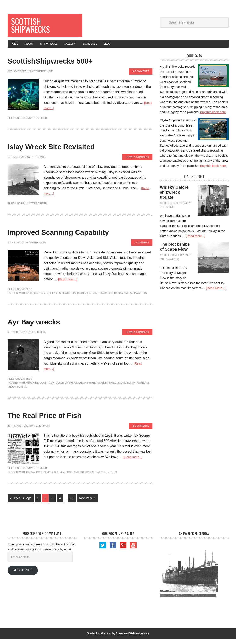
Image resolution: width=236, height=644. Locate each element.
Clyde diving (64, 388)
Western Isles (107, 477)
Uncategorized (36, 123)
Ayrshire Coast (37, 388)
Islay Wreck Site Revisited (69, 151)
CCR (37, 298)
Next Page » (87, 503)
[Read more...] (54, 113)
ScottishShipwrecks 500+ (67, 65)
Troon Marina (17, 392)
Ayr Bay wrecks (44, 326)
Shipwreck (88, 477)
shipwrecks (138, 298)
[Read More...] (196, 241)
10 (72, 503)
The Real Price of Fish (59, 420)
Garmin (92, 298)
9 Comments (141, 77)
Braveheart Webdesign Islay (132, 639)
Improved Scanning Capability (79, 236)
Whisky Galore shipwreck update (174, 197)
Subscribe (23, 575)
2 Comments (141, 431)
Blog (29, 294)
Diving (81, 298)
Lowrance (106, 298)
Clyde (45, 298)
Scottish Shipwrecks (35, 27)
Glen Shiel (109, 388)
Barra (31, 477)
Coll (39, 477)
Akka (29, 298)
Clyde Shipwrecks (63, 298)
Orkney (59, 477)
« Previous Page (21, 503)
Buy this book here (213, 117)
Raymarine (121, 298)
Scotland (124, 388)
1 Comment (142, 248)
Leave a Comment (137, 162)
